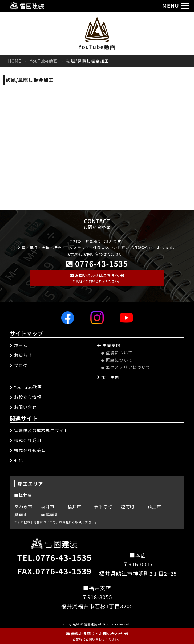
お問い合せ (23, 407)
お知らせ (21, 355)
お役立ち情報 (25, 397)
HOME (15, 61)
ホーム (19, 345)
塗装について (117, 352)
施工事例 (108, 377)
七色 (16, 460)
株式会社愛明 (25, 440)
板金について (117, 360)
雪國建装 (27, 6)
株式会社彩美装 (28, 450)
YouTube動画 (44, 61)
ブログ (19, 365)
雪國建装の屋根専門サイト (39, 430)
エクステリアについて (126, 367)
